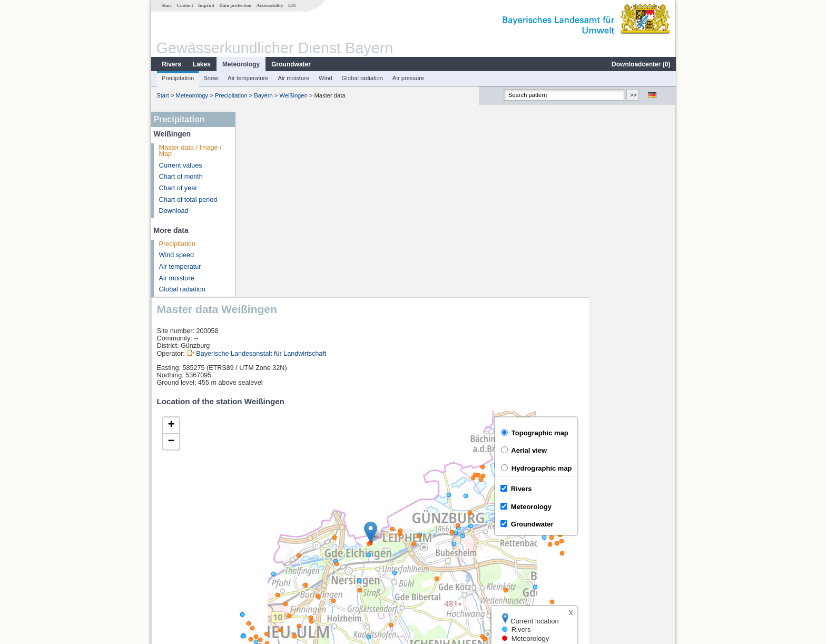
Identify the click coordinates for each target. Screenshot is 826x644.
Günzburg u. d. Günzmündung (295, 559)
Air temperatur (180, 267)
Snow (210, 78)
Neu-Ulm (263, 524)
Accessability (269, 5)
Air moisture (293, 78)
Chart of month (180, 177)
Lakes (201, 64)
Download (173, 211)
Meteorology (240, 64)
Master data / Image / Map (190, 151)
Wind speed (176, 255)
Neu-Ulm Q (267, 547)
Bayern (263, 95)
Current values (180, 165)
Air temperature (247, 78)
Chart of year (178, 188)
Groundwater (291, 64)
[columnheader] (303, 512)
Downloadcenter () (640, 64)
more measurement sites (293, 570)
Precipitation (178, 78)
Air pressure (408, 78)
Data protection (235, 5)
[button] (457, 347)
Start (166, 5)
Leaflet (643, 484)
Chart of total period (188, 200)
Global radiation (362, 78)
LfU (292, 5)
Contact (184, 5)
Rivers (171, 64)
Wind (325, 78)
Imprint (206, 5)
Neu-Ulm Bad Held (278, 535)
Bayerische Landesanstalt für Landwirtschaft (347, 168)
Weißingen (293, 95)
